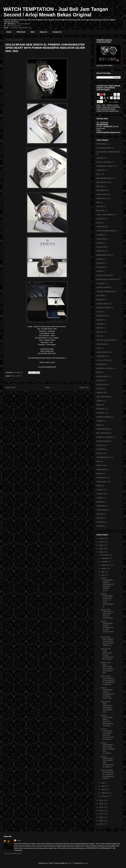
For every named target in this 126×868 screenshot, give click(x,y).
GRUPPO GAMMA (104, 308)
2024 (101, 545)
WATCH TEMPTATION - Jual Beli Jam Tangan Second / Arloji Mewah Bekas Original (56, 12)
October (104, 562)
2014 (101, 824)
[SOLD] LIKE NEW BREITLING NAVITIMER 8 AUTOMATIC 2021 (107, 668)
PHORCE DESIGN (104, 417)
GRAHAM (100, 300)
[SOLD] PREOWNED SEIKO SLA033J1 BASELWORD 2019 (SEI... (107, 720)
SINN (98, 461)
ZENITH (19, 376)
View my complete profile (13, 853)
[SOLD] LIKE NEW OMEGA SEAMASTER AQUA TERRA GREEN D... (107, 641)
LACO (99, 348)
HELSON (100, 320)
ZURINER (100, 526)
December (105, 555)
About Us (43, 32)
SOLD (13, 376)
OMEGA (100, 393)
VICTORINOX (102, 510)
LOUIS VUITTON (103, 360)
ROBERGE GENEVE (105, 437)
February (105, 793)
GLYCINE (100, 296)
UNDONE (100, 502)
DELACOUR (101, 247)
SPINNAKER (101, 469)
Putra (19, 840)
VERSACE (101, 506)
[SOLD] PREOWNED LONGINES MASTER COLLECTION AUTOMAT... (107, 734)
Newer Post (10, 387)
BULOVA (100, 206)
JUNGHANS (101, 344)
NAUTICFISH (102, 385)
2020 (101, 804)
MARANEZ (101, 364)
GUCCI (99, 312)
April (103, 786)
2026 (101, 539)
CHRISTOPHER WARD (106, 231)
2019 (101, 807)
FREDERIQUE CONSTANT (107, 279)
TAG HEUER (101, 482)
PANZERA (100, 413)
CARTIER (100, 219)
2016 (101, 817)
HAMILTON (101, 316)
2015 (101, 821)
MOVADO (100, 381)
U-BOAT (100, 498)
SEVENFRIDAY (102, 457)
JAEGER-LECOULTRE (105, 340)
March (104, 789)
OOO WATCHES (103, 397)
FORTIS (100, 271)
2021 (101, 800)
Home (9, 32)
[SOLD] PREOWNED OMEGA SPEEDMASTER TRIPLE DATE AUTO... (108, 693)
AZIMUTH (100, 170)
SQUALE (100, 474)
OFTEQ (99, 389)
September (106, 565)
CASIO (99, 223)
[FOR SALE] (101, 144)
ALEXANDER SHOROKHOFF (108, 152)
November (105, 558)
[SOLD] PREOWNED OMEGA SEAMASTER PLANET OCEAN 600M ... (107, 628)
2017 (101, 814)
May (103, 783)
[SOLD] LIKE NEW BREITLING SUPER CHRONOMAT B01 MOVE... (107, 654)
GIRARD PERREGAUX (105, 291)
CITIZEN (100, 235)
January (104, 796)
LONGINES (101, 356)
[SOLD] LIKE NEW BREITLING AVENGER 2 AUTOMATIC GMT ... (107, 707)
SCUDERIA (101, 449)
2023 (101, 549)
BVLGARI (100, 211)
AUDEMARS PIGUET (105, 166)
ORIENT (100, 401)
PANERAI (100, 409)
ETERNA (100, 259)
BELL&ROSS (102, 182)
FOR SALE (21, 32)
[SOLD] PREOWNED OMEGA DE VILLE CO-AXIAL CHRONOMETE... (107, 600)
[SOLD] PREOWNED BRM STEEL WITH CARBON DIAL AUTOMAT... (108, 748)
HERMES (100, 324)
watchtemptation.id (14, 26)
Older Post (84, 387)
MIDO (99, 372)
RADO (99, 425)
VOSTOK (100, 514)
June (103, 575)
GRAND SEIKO (102, 304)
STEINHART (101, 478)
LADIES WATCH (103, 352)
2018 (101, 811)
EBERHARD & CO (104, 255)
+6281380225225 (24, 24)
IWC (98, 336)
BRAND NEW (102, 194)
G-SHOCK (100, 283)
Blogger (85, 863)
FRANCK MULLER (104, 275)
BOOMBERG (102, 190)
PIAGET (100, 421)
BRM (98, 203)
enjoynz (70, 863)
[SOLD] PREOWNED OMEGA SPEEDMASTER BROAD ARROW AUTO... (108, 584)
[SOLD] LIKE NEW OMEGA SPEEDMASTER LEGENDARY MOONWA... (108, 680)
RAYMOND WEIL (103, 429)
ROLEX (99, 445)
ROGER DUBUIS (103, 441)
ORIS (99, 405)
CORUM (100, 243)
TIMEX (99, 486)
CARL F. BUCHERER (105, 215)
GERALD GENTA (103, 287)
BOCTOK (100, 186)
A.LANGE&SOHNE (104, 148)
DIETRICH (101, 251)
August (104, 568)
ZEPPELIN (101, 522)
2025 (101, 542)
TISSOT (100, 490)
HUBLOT (100, 332)
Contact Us (57, 32)
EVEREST (100, 263)
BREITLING (101, 198)
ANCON (100, 158)
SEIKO (99, 453)
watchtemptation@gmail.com (21, 28)
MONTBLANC (102, 376)
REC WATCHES (103, 433)
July (103, 572)
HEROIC (100, 328)
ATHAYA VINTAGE (104, 162)
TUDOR (100, 494)
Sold (32, 32)
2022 (101, 552)
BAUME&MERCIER (104, 178)
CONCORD (101, 239)
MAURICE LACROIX (104, 368)
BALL (99, 174)
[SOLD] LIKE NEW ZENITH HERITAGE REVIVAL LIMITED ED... (107, 614)
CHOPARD (101, 227)
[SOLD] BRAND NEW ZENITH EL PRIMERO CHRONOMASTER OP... (107, 774)
